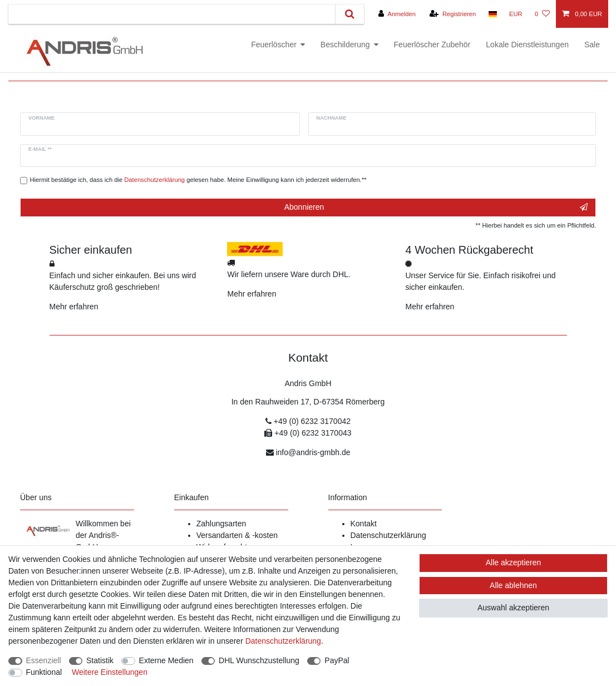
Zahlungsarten (221, 524)
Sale (592, 45)
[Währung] (516, 14)
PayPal (337, 660)
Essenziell (44, 660)
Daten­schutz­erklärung (283, 641)
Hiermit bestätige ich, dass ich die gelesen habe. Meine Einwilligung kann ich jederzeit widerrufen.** (198, 180)
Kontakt (364, 524)
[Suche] (350, 14)
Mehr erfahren (74, 307)
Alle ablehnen (513, 585)
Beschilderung (345, 45)
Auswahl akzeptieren (513, 608)
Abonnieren (436, 208)
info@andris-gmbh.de (313, 452)
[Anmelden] (397, 14)
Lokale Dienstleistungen (527, 45)
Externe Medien (166, 660)
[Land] (492, 14)
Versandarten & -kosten (237, 535)
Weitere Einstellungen (110, 672)
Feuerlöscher (274, 45)
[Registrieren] (453, 14)
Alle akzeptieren (514, 562)
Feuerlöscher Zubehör (432, 45)
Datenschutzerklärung (388, 535)
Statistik (100, 660)
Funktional (44, 672)
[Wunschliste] (542, 14)
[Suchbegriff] (172, 14)
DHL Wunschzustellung (259, 660)
